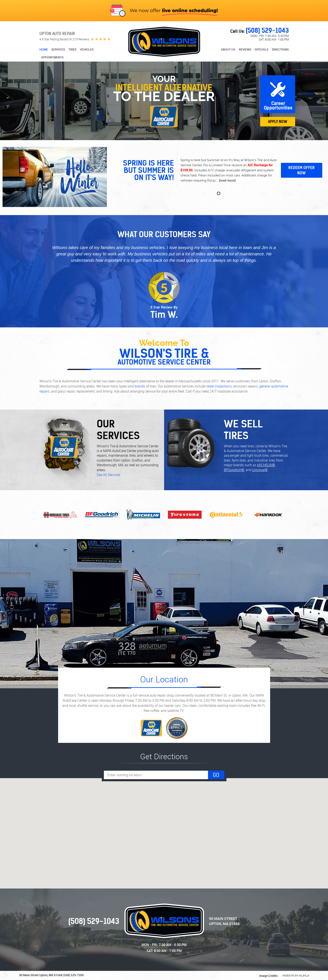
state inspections (219, 386)
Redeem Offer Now (301, 170)
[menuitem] (44, 50)
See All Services (108, 475)
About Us (228, 50)
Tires (73, 50)
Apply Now (278, 122)
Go (216, 775)
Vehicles (87, 50)
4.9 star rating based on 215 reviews (64, 39)
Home (44, 50)
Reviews (245, 50)
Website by (296, 976)
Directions (280, 50)
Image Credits (269, 976)
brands (140, 386)
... (226, 180)
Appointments (52, 57)
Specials (262, 50)
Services (58, 50)
